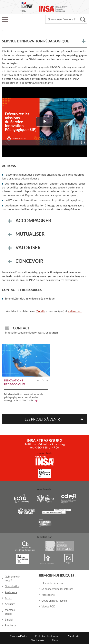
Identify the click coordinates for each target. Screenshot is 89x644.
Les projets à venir (42, 419)
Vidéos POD (48, 606)
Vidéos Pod (75, 311)
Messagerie (48, 595)
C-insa (55, 640)
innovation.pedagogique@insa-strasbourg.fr (32, 332)
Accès (8, 598)
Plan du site (73, 636)
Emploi (9, 620)
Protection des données (47, 636)
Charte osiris (37, 640)
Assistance (11, 592)
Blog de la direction (52, 583)
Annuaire (10, 604)
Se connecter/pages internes (57, 589)
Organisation (12, 586)
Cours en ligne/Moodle (54, 601)
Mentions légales (19, 636)
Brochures (11, 625)
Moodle (40, 311)
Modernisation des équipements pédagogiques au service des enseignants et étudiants (24, 397)
